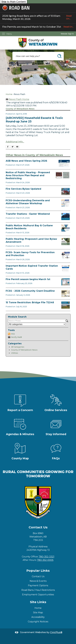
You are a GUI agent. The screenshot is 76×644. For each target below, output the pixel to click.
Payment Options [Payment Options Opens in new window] (38, 585)
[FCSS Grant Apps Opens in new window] (66, 293)
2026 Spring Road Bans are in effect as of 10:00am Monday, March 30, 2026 (38, 17)
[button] (59, 56)
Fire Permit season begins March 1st (28, 279)
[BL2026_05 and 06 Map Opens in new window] (63, 175)
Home (9, 94)
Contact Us (38, 576)
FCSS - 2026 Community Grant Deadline (30, 291)
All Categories (18, 347)
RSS (13, 334)
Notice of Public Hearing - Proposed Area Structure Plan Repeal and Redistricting (28, 175)
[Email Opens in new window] (17, 147)
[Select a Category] (37, 324)
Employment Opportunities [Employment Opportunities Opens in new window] (38, 595)
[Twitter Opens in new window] (12, 147)
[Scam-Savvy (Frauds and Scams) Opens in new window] (66, 255)
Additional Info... (15, 142)
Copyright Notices (38, 622)
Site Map (38, 613)
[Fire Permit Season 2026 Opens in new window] (66, 282)
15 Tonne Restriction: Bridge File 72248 (30, 302)
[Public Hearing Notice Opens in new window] (66, 242)
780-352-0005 (45, 560)
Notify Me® (16, 337)
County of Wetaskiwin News (24, 350)
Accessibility (38, 617)
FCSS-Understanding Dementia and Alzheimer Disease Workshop (28, 202)
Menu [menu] (9, 34)
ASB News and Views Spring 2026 (26, 161)
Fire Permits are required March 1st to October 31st (38, 27)
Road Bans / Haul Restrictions (38, 590)
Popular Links (38, 571)
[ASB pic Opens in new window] (64, 163)
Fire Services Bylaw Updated (23, 189)
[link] (67, 34)
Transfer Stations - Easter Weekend (28, 214)
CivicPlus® (56, 632)
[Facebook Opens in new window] (8, 147)
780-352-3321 (47, 557)
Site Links (38, 602)
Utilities (15, 353)
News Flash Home (19, 99)
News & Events (38, 581)
